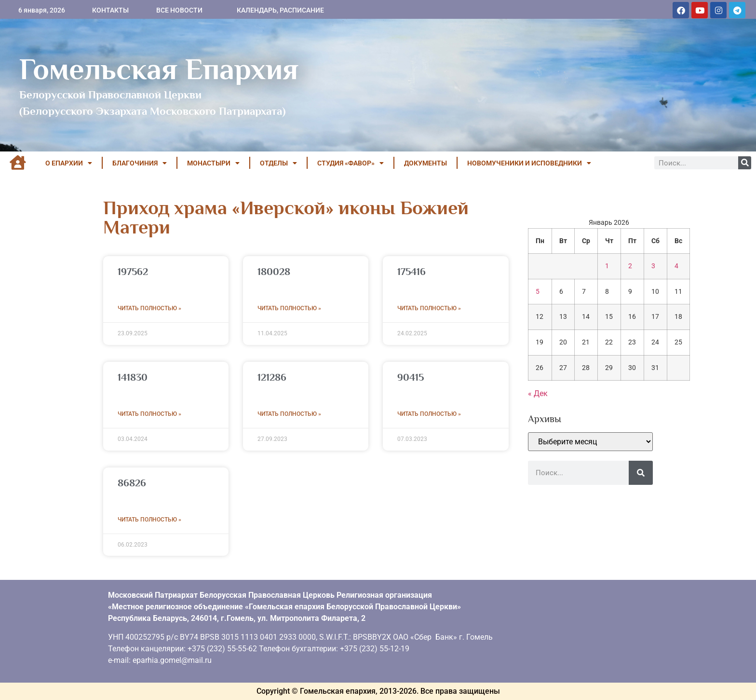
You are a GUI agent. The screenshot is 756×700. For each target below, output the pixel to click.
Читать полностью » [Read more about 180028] (289, 308)
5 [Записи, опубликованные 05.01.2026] (538, 292)
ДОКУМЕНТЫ (425, 163)
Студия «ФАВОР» (351, 163)
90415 (411, 377)
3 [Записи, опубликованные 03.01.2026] (653, 266)
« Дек (538, 393)
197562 (133, 272)
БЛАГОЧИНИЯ (140, 163)
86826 (132, 483)
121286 (272, 377)
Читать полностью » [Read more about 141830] (149, 414)
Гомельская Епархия (159, 69)
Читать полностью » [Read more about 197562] (149, 308)
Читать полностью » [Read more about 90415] (429, 414)
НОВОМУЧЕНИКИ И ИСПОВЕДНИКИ (529, 163)
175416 (412, 272)
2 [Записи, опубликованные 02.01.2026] (630, 266)
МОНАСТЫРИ (213, 163)
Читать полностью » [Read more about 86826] (149, 520)
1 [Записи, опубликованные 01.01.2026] (607, 266)
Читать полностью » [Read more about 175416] (429, 308)
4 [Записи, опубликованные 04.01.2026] (676, 266)
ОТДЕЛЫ (278, 163)
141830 (133, 377)
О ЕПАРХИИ (69, 163)
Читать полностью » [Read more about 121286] (289, 414)
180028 (274, 272)
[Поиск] (745, 163)
